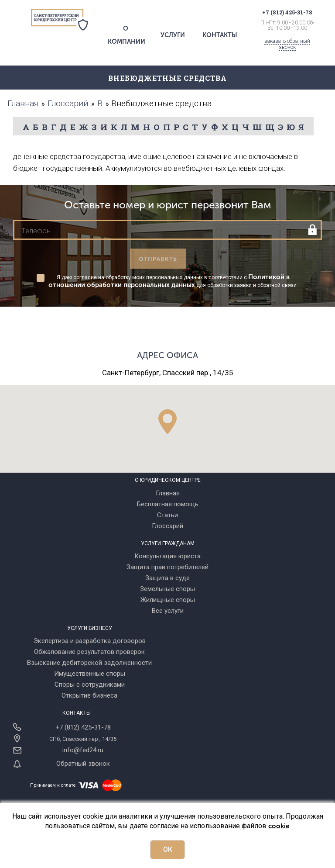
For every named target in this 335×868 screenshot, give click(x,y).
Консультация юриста (167, 556)
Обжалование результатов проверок (89, 652)
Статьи (167, 515)
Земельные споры (167, 589)
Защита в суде (167, 578)
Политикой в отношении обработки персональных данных (169, 281)
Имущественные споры (90, 674)
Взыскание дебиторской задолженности (89, 663)
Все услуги (168, 611)
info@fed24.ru (83, 750)
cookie (279, 826)
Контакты (220, 35)
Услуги (173, 35)
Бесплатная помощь (168, 504)
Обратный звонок (83, 764)
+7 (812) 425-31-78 (83, 727)
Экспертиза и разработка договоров (90, 641)
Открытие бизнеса (89, 695)
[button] (167, 422)
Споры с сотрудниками (90, 685)
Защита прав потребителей (167, 567)
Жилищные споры (168, 600)
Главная (168, 493)
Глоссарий (167, 526)
